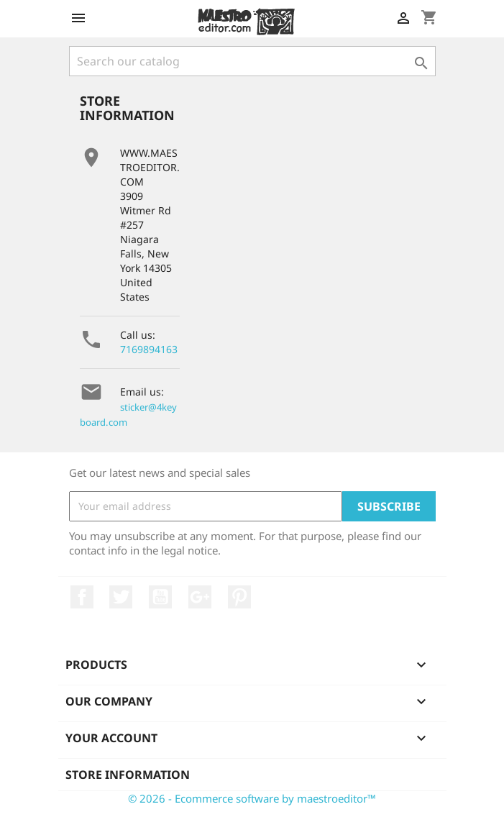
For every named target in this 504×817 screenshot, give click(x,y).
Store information (128, 775)
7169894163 (149, 349)
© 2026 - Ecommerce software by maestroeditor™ (252, 798)
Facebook (82, 597)
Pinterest (239, 597)
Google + (200, 597)
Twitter (121, 597)
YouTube (160, 597)
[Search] (252, 61)
